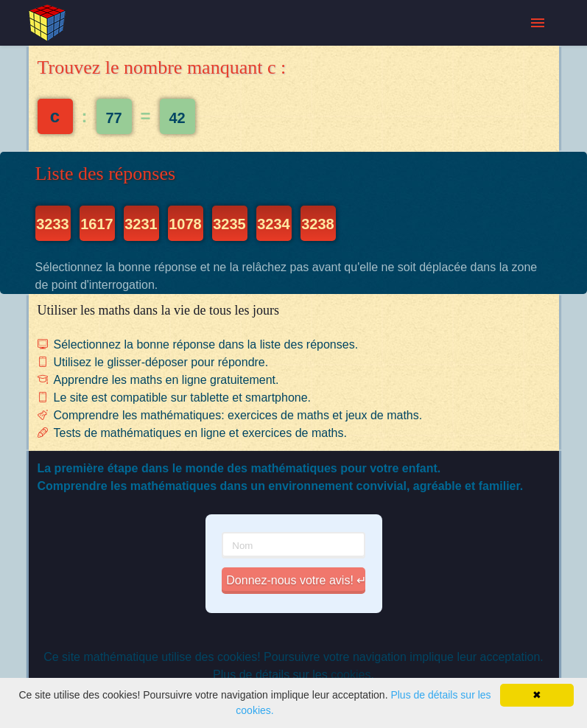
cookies (351, 675)
